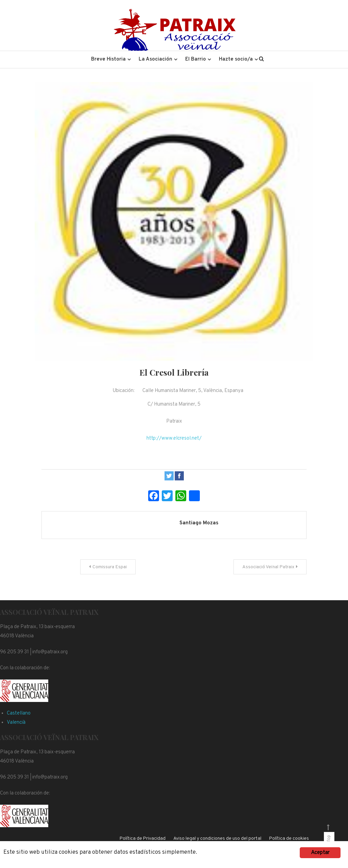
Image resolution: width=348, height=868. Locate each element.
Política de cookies (289, 839)
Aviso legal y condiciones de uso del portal (217, 839)
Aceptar (320, 853)
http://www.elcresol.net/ (174, 438)
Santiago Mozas (199, 523)
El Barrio (196, 59)
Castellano (19, 713)
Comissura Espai (110, 567)
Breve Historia (108, 59)
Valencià (16, 723)
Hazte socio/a (236, 59)
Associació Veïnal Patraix (268, 567)
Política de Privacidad (143, 839)
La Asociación (155, 59)
